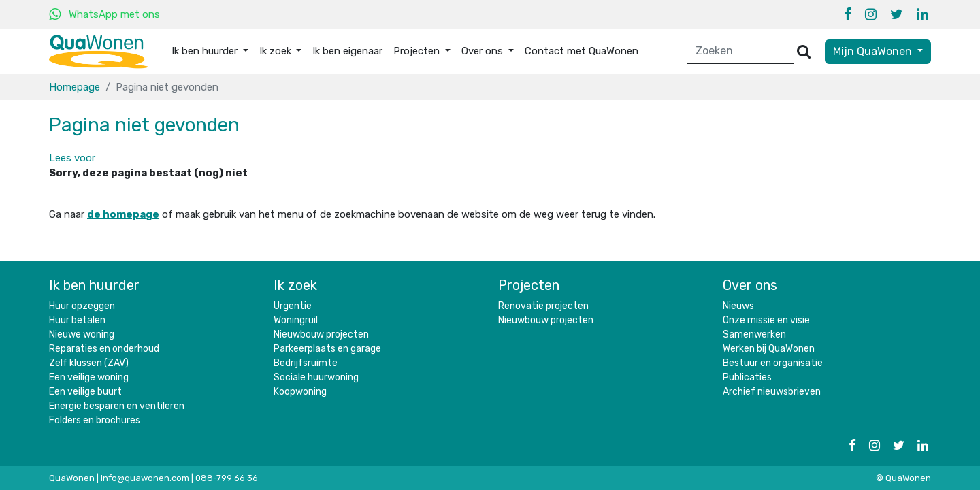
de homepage (123, 214)
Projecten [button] (418, 51)
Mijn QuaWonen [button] (874, 51)
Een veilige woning (89, 377)
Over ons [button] (484, 51)
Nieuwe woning (82, 334)
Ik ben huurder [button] (206, 51)
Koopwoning (300, 392)
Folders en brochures (95, 420)
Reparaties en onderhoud (104, 349)
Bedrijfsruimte (306, 363)
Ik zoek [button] (277, 51)
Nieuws (738, 306)
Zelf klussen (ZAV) (89, 363)
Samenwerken (754, 334)
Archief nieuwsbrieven (772, 392)
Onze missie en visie (766, 320)
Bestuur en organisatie (773, 363)
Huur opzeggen (82, 306)
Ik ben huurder (94, 285)
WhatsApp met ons (114, 14)
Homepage (75, 87)
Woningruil (296, 320)
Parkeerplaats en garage (327, 349)
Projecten (529, 285)
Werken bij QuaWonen (769, 349)
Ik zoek (295, 285)
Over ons (750, 285)
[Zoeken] (740, 51)
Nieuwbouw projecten (321, 334)
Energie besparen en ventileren (117, 406)
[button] (72, 158)
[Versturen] (804, 51)
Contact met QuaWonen (582, 51)
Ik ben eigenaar (347, 51)
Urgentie (293, 306)
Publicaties (747, 377)
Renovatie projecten (543, 306)
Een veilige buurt (85, 392)
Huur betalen (77, 320)
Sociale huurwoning (316, 377)
